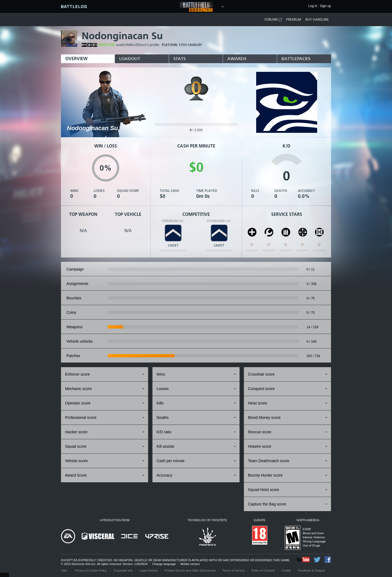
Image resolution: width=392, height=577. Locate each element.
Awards (237, 59)
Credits (286, 570)
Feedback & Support (311, 570)
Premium (294, 20)
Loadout (130, 59)
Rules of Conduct (263, 570)
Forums (273, 20)
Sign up (325, 6)
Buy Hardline (317, 20)
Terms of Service (234, 570)
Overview (76, 59)
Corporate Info (123, 570)
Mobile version (190, 564)
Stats (180, 59)
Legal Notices (149, 570)
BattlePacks (296, 59)
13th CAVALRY (190, 45)
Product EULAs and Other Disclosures (190, 570)
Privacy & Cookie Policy (91, 570)
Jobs (65, 570)
